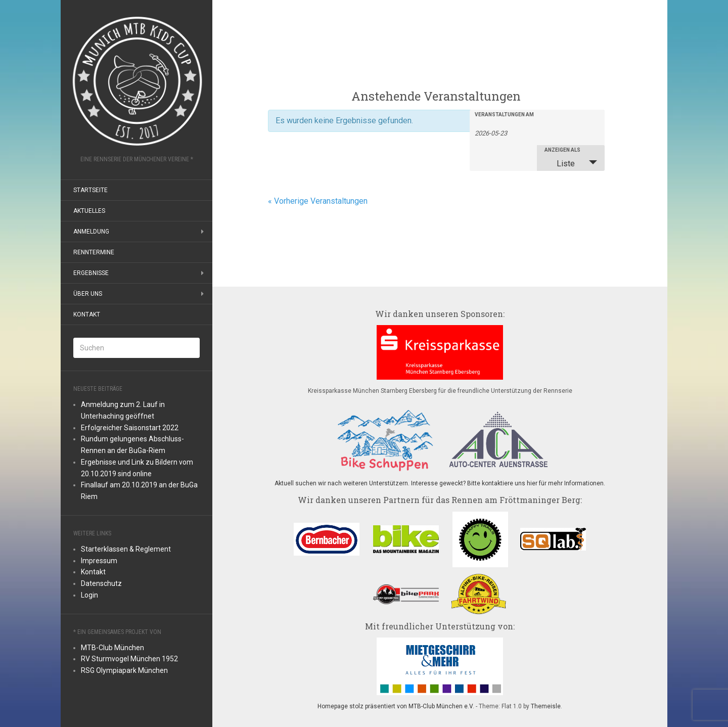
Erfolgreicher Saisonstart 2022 (130, 428)
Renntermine (94, 252)
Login (89, 595)
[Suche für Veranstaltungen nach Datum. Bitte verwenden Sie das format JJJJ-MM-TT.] (500, 132)
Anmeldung (91, 232)
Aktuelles (89, 211)
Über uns (88, 294)
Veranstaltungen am (504, 115)
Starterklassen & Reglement (126, 549)
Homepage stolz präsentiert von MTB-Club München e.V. (396, 706)
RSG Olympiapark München (124, 670)
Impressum (99, 561)
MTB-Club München (112, 648)
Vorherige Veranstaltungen (318, 201)
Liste (560, 163)
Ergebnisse (91, 273)
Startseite (90, 190)
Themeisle (546, 706)
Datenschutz (101, 583)
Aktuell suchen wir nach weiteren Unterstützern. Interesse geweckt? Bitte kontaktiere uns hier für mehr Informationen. (440, 483)
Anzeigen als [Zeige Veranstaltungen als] (562, 150)
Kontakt (87, 314)
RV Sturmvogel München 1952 (129, 659)
